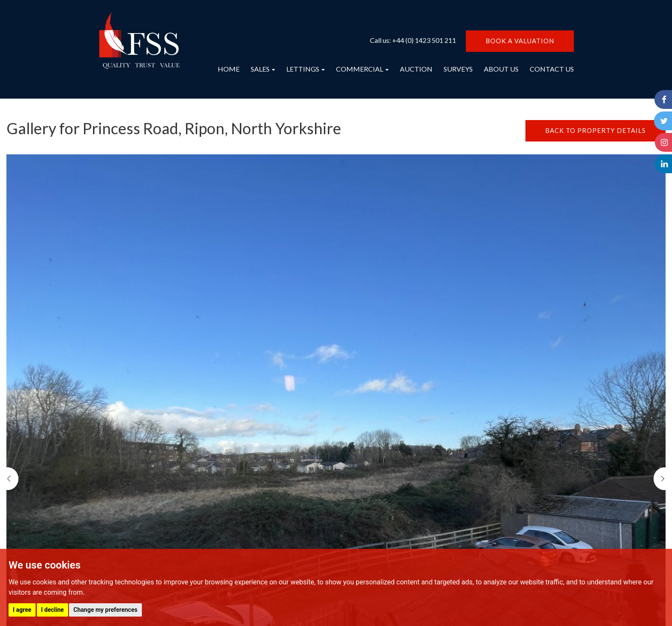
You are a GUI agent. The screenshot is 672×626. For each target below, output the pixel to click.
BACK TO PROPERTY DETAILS (595, 130)
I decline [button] (52, 610)
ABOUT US (501, 69)
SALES (263, 69)
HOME (229, 69)
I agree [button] (22, 610)
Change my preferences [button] (105, 610)
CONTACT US (552, 69)
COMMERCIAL (362, 69)
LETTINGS (306, 69)
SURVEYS (458, 69)
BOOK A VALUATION (520, 41)
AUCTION (416, 69)
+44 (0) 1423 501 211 (424, 40)
